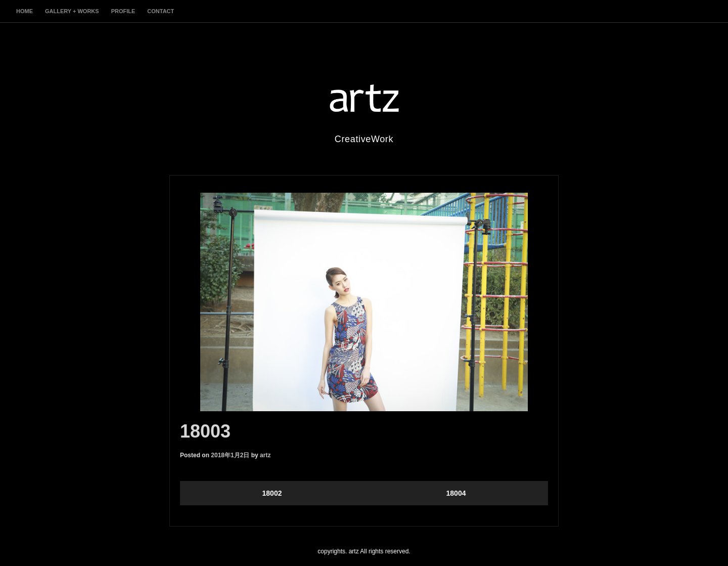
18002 (272, 493)
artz (265, 455)
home (25, 11)
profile (123, 11)
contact (161, 11)
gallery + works (72, 11)
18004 (456, 493)
